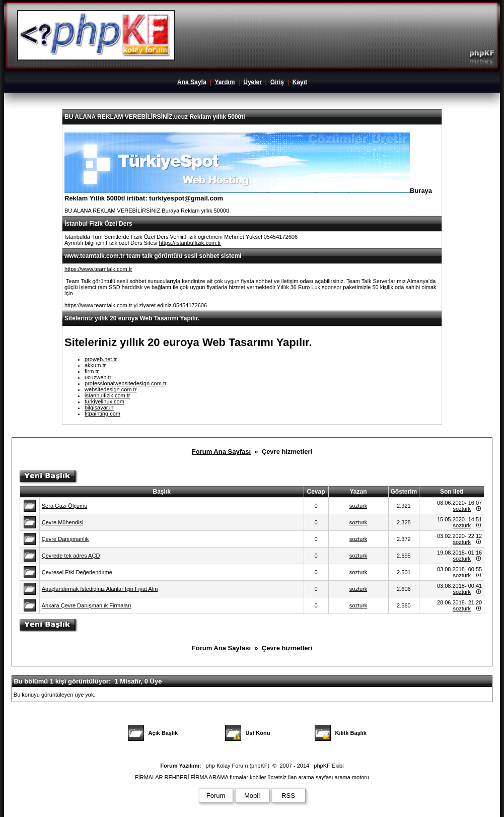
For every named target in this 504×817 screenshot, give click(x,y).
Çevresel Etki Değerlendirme (77, 572)
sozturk (358, 506)
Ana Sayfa (192, 82)
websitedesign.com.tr (111, 389)
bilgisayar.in (99, 407)
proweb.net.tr (101, 359)
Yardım (225, 82)
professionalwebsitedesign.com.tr (126, 383)
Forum (216, 796)
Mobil (252, 796)
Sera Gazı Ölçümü (64, 506)
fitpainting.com (102, 414)
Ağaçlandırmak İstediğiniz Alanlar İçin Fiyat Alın (100, 589)
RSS (288, 796)
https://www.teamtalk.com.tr (98, 269)
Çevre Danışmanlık (65, 539)
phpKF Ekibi (329, 766)
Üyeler (253, 82)
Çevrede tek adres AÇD (71, 556)
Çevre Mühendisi (63, 522)
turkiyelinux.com (104, 401)
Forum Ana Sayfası (221, 452)
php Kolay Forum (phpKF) (238, 766)
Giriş (277, 82)
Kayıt (300, 82)
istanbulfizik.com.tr (107, 395)
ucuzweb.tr (98, 377)
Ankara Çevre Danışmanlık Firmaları (87, 605)
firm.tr (92, 371)
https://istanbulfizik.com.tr (190, 243)
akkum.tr (95, 365)
